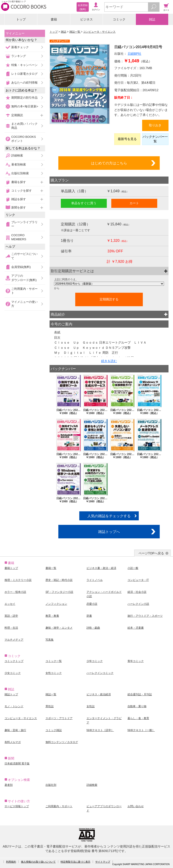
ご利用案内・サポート (24, 291)
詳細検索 (17, 155)
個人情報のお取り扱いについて (38, 862)
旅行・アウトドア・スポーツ (145, 616)
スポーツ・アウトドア (59, 718)
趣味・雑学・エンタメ (59, 628)
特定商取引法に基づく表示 (75, 862)
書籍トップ (11, 568)
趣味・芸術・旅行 (15, 730)
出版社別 (51, 785)
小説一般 (133, 568)
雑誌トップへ (109, 532)
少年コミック (95, 661)
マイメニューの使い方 (24, 304)
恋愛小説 (92, 604)
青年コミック (136, 661)
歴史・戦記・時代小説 (59, 580)
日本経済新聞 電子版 (17, 764)
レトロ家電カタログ (24, 74)
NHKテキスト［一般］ (141, 730)
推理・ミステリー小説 (18, 580)
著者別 (9, 785)
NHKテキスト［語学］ (100, 730)
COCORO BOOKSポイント (24, 139)
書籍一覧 (51, 568)
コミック (119, 19)
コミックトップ (14, 661)
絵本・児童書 (136, 628)
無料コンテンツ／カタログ (62, 742)
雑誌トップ (11, 694)
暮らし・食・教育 (138, 718)
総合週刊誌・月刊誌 (140, 694)
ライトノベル (95, 580)
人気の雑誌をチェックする (109, 516)
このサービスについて (24, 256)
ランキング (19, 56)
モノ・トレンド (14, 706)
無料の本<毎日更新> (25, 106)
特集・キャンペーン (24, 65)
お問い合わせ (136, 806)
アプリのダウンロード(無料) (24, 278)
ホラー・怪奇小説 (15, 592)
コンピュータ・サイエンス (99, 32)
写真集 (50, 640)
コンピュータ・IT (138, 580)
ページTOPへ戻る (151, 553)
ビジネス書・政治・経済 (101, 568)
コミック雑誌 (54, 730)
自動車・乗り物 (137, 706)
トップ (21, 19)
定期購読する (109, 299)
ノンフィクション (56, 604)
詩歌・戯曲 (93, 628)
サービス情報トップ (17, 806)
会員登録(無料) (21, 267)
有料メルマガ (13, 742)
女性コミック (54, 673)
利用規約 (11, 862)
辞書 (89, 616)
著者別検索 (19, 164)
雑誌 (152, 19)
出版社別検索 (20, 173)
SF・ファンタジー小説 (59, 592)
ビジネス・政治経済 (99, 694)
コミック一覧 (54, 661)
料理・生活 (11, 628)
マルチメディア (14, 640)
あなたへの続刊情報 (24, 83)
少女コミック (13, 673)
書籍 (54, 19)
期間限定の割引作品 (24, 98)
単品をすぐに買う (84, 203)
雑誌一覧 (75, 32)
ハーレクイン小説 (138, 604)
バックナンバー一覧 (155, 139)
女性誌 (91, 706)
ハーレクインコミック (100, 673)
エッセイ (10, 604)
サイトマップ (103, 862)
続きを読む (109, 361)
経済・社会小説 (137, 592)
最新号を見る (127, 139)
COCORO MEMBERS (19, 237)
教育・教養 (52, 616)
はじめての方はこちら (109, 163)
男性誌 (50, 706)
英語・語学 (11, 616)
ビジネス (86, 19)
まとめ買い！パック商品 (24, 126)
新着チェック (20, 47)
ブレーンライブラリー (24, 224)
